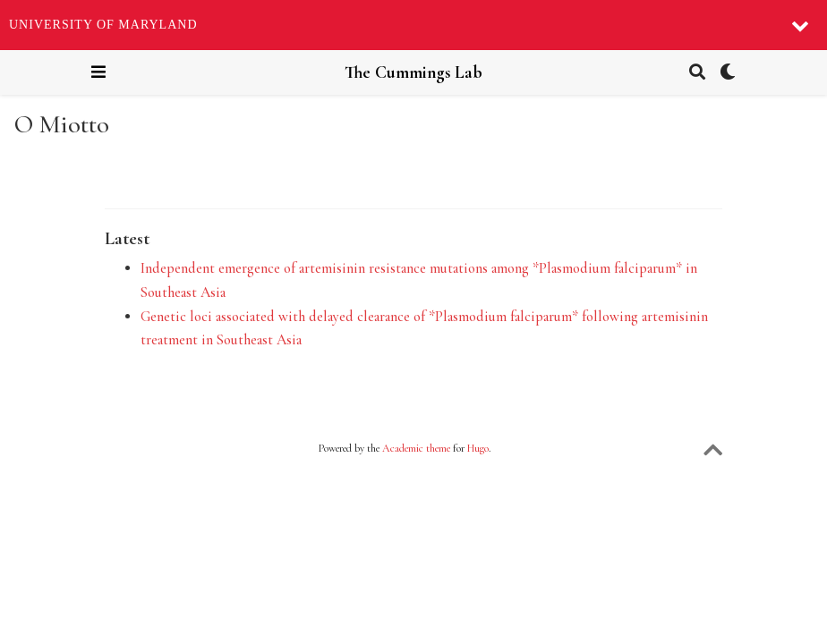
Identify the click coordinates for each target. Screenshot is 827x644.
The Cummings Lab (413, 72)
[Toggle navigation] (98, 72)
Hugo (478, 448)
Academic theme (416, 448)
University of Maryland (103, 25)
